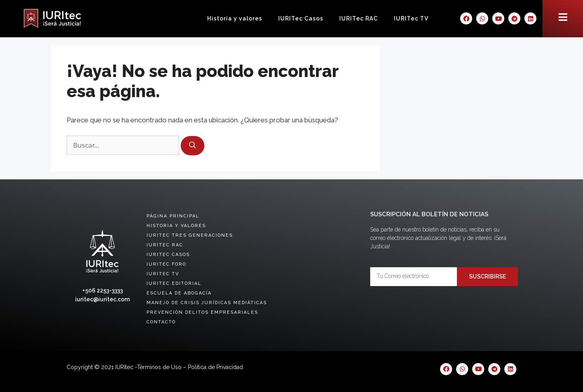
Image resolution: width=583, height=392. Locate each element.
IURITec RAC (359, 18)
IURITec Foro (166, 264)
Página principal (173, 216)
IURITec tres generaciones (190, 235)
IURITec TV (411, 18)
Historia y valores (235, 18)
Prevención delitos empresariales (202, 312)
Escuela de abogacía (179, 293)
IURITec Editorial (174, 283)
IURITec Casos (301, 18)
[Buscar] (193, 146)
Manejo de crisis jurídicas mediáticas (207, 303)
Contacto (161, 322)
